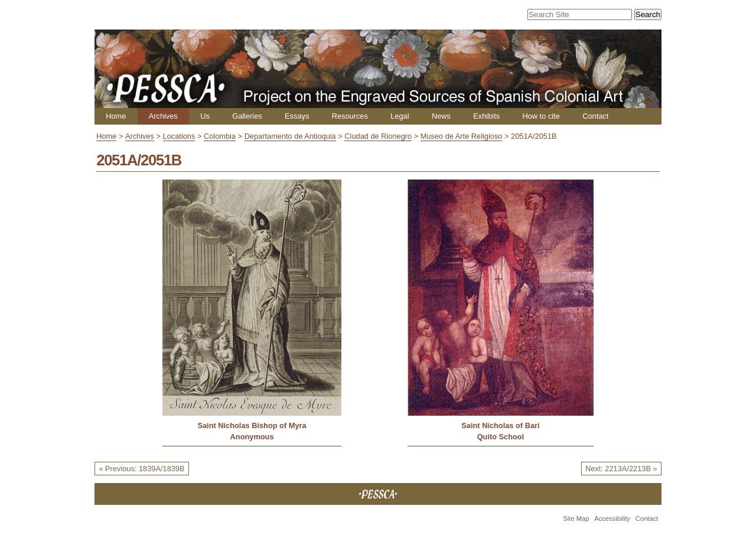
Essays (297, 116)
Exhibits (486, 116)
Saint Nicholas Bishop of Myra (252, 425)
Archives (163, 116)
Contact (595, 116)
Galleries (247, 116)
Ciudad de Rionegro (378, 136)
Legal (400, 116)
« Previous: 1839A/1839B (141, 469)
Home (116, 116)
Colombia (220, 136)
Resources (350, 116)
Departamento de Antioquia (290, 136)
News (441, 116)
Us (205, 116)
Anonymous (252, 437)
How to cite (541, 116)
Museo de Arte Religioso (462, 136)
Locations (179, 136)
